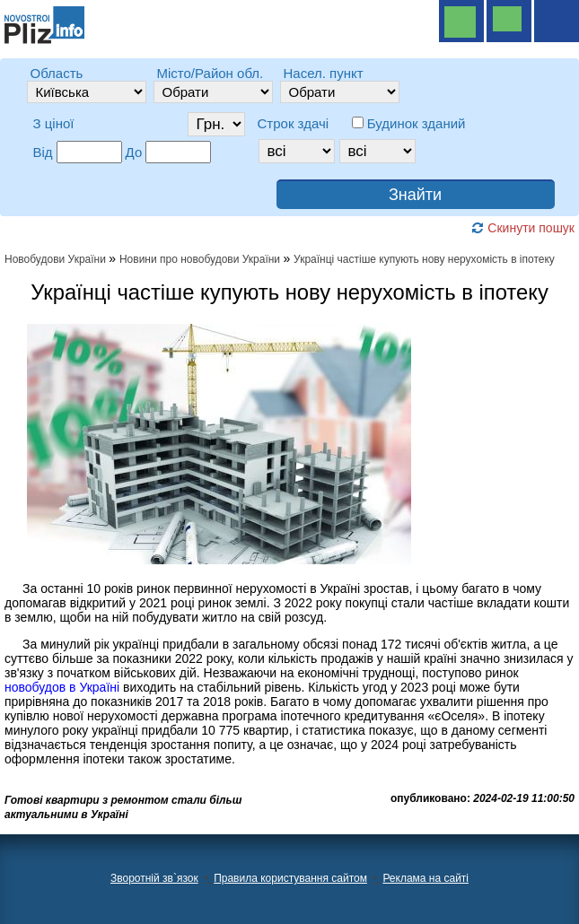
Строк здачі (294, 123)
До (134, 152)
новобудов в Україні (62, 687)
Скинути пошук (523, 228)
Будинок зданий (417, 123)
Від (43, 152)
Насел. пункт (324, 73)
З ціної (54, 123)
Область (57, 73)
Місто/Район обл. (211, 73)
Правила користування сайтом (290, 878)
